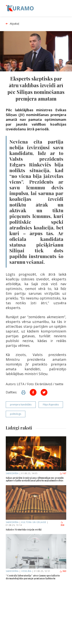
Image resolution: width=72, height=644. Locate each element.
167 (63, 473)
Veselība (26, 571)
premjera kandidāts (21, 405)
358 (62, 524)
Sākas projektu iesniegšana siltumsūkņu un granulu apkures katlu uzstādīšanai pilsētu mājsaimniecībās (35, 479)
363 (63, 571)
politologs (16, 414)
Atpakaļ (12, 24)
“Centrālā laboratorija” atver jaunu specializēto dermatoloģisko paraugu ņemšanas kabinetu (33, 577)
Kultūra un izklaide (34, 522)
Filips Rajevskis (51, 405)
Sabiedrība (12, 473)
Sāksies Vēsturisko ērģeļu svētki (24, 529)
